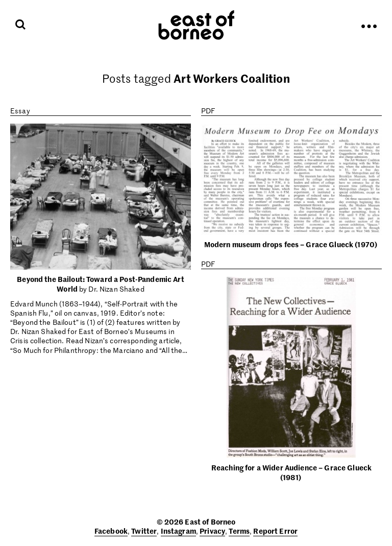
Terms (239, 531)
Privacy (212, 531)
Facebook (111, 531)
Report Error (275, 531)
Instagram (178, 531)
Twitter (144, 531)
